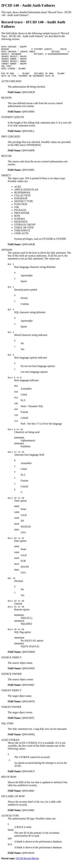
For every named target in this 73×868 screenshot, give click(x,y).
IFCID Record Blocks (28, 865)
